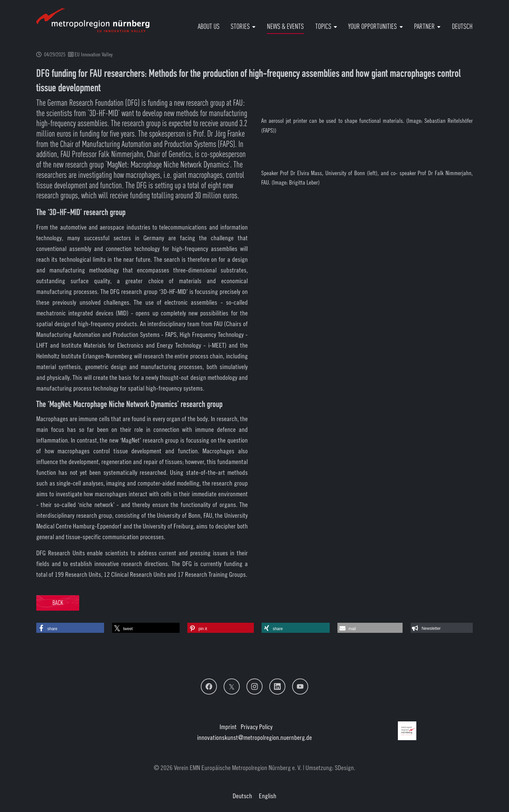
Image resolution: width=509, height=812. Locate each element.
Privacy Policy (257, 727)
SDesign (344, 768)
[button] (70, 628)
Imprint (228, 727)
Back (58, 603)
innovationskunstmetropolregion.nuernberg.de (254, 737)
